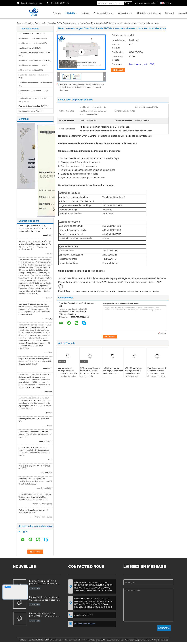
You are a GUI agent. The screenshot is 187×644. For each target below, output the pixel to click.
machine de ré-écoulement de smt (115, 291)
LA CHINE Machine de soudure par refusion (60, 640)
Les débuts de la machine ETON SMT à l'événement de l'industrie (43, 615)
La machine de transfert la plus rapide (34, 53)
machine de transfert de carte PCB (33, 61)
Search (128, 3)
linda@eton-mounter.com (32, 3)
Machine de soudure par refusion (145, 291)
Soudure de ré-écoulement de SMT (85, 291)
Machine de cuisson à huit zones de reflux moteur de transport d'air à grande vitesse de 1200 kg (157, 373)
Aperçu (57, 13)
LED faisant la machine (28, 70)
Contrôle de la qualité (149, 13)
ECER (100, 643)
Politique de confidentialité (30, 640)
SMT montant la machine (29, 34)
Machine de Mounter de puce (31, 65)
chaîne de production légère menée (34, 75)
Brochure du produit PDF (142, 64)
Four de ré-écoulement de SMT (48, 23)
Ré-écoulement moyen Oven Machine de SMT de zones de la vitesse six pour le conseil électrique (82, 87)
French (167, 3)
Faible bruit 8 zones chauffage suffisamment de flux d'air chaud (113, 371)
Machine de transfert (27, 48)
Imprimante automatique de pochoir (33, 90)
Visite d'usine (125, 13)
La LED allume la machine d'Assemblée (35, 83)
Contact (170, 13)
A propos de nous (103, 13)
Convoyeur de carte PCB (29, 111)
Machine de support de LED (30, 38)
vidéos (85, 13)
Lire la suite (35, 588)
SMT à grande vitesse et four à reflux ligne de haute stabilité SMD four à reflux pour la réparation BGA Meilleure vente (90, 375)
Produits (70, 13)
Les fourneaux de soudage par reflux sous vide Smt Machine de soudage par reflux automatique (68, 373)
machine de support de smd (30, 43)
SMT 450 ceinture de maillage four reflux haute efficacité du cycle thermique (134, 372)
